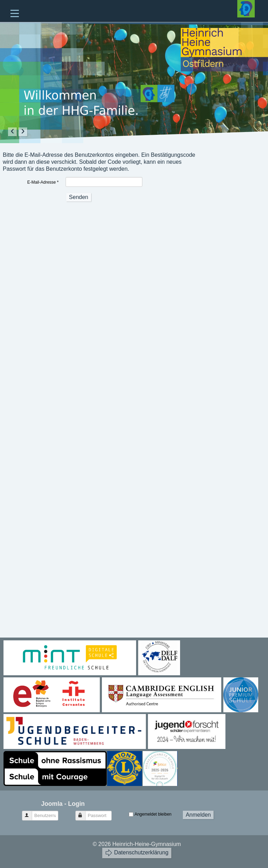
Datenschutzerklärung (137, 853)
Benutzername (30, 813)
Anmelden (198, 815)
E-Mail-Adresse (43, 182)
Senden (79, 197)
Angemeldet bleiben (153, 814)
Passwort (84, 813)
